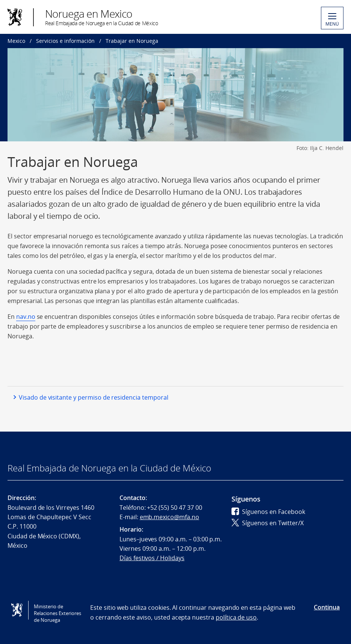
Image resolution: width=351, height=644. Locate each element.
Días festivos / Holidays (152, 558)
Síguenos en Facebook (268, 512)
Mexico (16, 41)
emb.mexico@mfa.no (169, 517)
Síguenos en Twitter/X (268, 523)
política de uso (236, 617)
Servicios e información (65, 41)
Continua (327, 607)
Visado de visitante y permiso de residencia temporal (94, 397)
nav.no (26, 317)
